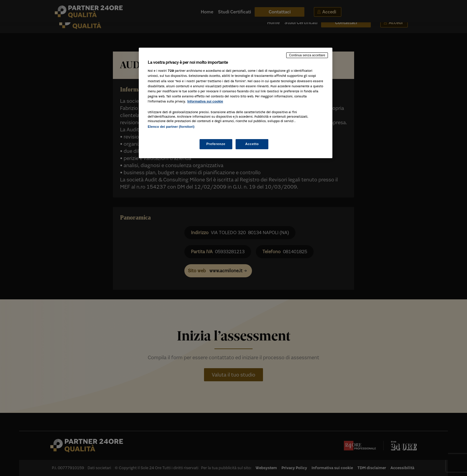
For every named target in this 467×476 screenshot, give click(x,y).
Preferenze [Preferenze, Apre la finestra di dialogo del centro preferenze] (216, 144)
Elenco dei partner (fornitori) (171, 127)
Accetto (252, 144)
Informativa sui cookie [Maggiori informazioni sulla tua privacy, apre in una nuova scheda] (205, 101)
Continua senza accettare (307, 55)
